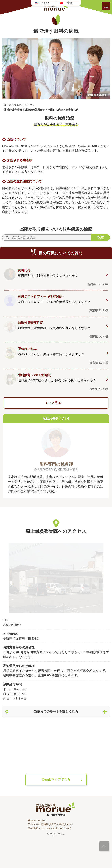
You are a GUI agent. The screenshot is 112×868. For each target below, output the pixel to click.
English (45, 3)
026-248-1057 (12, 625)
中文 (70, 3)
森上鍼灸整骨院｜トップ (18, 105)
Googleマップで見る (56, 780)
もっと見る (54, 403)
